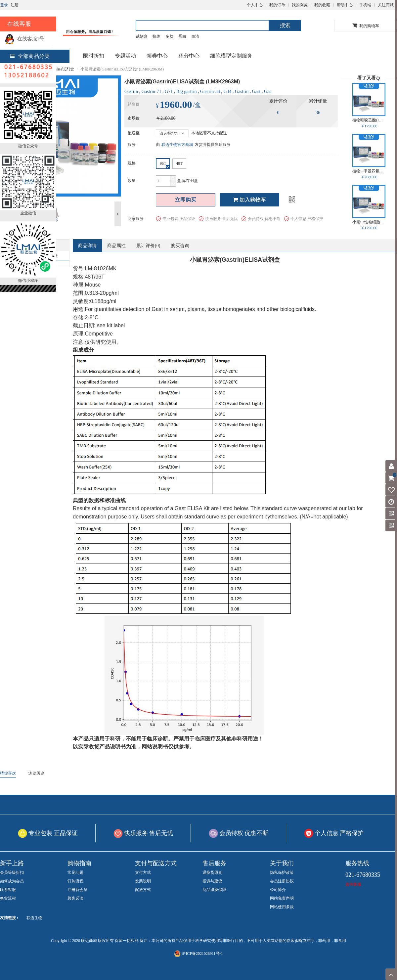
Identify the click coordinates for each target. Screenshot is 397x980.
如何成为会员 (12, 881)
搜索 (285, 25)
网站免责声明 (282, 898)
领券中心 (157, 56)
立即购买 (186, 200)
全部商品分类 (30, 56)
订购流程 (75, 881)
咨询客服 (353, 884)
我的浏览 (300, 5)
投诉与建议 (212, 881)
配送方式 (143, 890)
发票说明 (143, 881)
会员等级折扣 (12, 872)
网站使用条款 (282, 907)
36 (318, 113)
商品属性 (116, 246)
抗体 (156, 36)
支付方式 (143, 872)
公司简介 (278, 890)
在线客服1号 (24, 39)
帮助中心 (345, 5)
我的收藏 (322, 5)
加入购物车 (249, 200)
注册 (15, 5)
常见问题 (75, 872)
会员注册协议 (282, 881)
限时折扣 (94, 56)
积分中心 (189, 56)
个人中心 (255, 5)
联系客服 (8, 890)
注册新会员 (77, 890)
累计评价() (148, 246)
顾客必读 (75, 898)
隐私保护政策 (282, 872)
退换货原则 (212, 872)
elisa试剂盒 (65, 69)
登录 (4, 5)
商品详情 (87, 246)
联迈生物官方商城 (177, 145)
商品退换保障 (214, 890)
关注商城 (386, 5)
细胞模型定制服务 (231, 56)
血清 (195, 36)
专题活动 (125, 56)
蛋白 (182, 36)
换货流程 (8, 898)
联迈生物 (34, 918)
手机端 (365, 5)
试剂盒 (142, 36)
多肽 (169, 36)
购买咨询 (180, 246)
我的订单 (277, 5)
